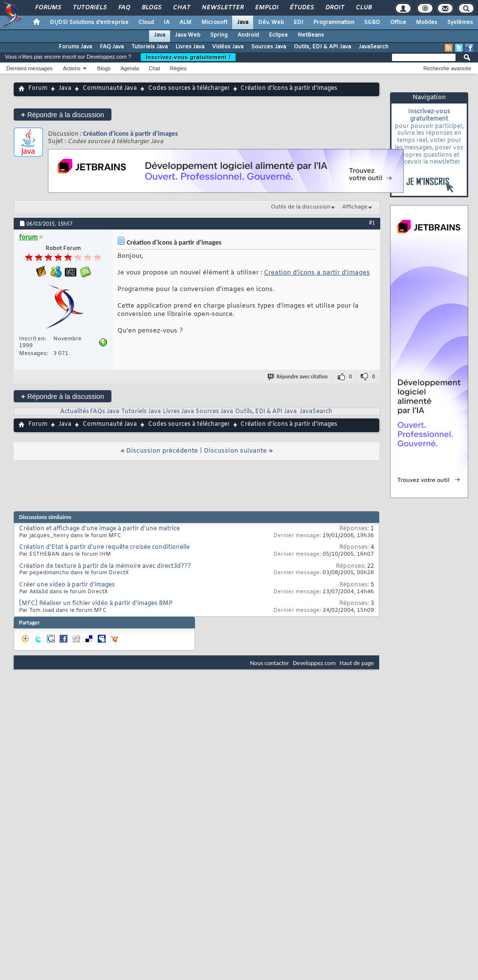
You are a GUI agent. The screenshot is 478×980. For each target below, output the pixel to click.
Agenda (130, 68)
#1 (372, 223)
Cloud (146, 22)
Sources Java (269, 47)
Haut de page (357, 663)
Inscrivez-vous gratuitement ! (188, 57)
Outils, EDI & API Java (322, 47)
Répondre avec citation (298, 377)
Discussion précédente (162, 451)
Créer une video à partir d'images (67, 585)
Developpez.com (314, 663)
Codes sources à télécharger (189, 88)
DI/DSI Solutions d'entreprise (89, 22)
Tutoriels (89, 8)
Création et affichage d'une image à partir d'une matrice (99, 529)
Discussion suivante (235, 451)
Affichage (355, 207)
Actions (72, 68)
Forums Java (75, 47)
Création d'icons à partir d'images (130, 134)
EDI (299, 22)
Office (398, 22)
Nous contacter (269, 663)
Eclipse (278, 35)
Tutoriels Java (150, 47)
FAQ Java (112, 47)
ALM (185, 22)
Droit (334, 8)
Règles (178, 68)
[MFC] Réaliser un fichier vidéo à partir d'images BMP (96, 604)
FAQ (124, 8)
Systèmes (460, 22)
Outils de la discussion (301, 207)
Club (363, 8)
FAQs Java (105, 412)
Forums (48, 8)
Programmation (334, 22)
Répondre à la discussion (63, 115)
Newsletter (222, 8)
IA (167, 22)
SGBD (372, 22)
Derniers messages (30, 68)
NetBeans (311, 35)
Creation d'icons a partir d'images (317, 273)
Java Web (188, 35)
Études (301, 8)
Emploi (266, 8)
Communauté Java (110, 88)
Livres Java (190, 47)
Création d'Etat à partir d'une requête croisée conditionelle (104, 547)
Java (243, 22)
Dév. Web (271, 22)
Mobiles (427, 22)
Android (248, 35)
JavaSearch (374, 47)
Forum (38, 88)
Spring (219, 35)
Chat (181, 8)
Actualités (75, 412)
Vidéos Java (228, 47)
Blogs (151, 8)
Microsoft (214, 22)
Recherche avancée (447, 68)
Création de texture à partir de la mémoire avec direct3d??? (105, 566)
